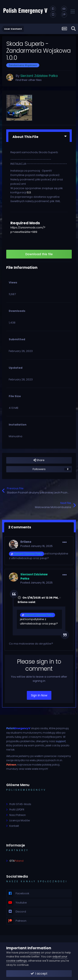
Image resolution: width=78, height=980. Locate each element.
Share (39, 460)
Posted (37, 546)
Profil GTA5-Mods (20, 804)
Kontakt (14, 826)
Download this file (39, 254)
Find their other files (29, 80)
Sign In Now (39, 695)
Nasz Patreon (18, 815)
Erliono (26, 542)
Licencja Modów (20, 820)
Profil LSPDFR (17, 810)
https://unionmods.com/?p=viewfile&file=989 (28, 230)
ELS (29, 192)
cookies (35, 953)
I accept (39, 974)
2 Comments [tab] (20, 527)
